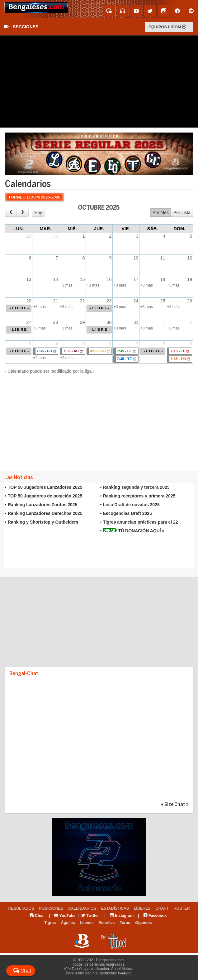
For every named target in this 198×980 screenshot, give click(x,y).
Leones (87, 923)
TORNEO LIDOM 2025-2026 (34, 197)
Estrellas (106, 923)
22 (82, 301)
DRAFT (162, 908)
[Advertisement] (99, 82)
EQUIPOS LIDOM (167, 27)
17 (136, 279)
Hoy (38, 212)
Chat (37, 916)
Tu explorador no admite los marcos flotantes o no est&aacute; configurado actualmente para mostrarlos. (99, 526)
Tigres (50, 923)
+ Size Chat (173, 805)
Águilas (68, 923)
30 (55, 236)
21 (55, 301)
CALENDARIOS (82, 908)
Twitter (90, 916)
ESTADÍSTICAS (115, 908)
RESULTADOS (21, 908)
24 (136, 301)
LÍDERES (142, 908)
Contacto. (125, 973)
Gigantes (144, 923)
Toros (125, 923)
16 (109, 279)
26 (190, 301)
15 (82, 279)
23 (109, 301)
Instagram (122, 916)
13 (29, 279)
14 (55, 279)
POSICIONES (51, 908)
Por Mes (161, 212)
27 (29, 322)
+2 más (40, 358)
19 (190, 279)
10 (136, 258)
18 (163, 279)
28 (55, 322)
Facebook (155, 916)
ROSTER (181, 908)
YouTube (65, 916)
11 (163, 258)
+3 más (66, 285)
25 (163, 301)
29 (29, 236)
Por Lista (182, 212)
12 (190, 258)
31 (136, 322)
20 (29, 301)
